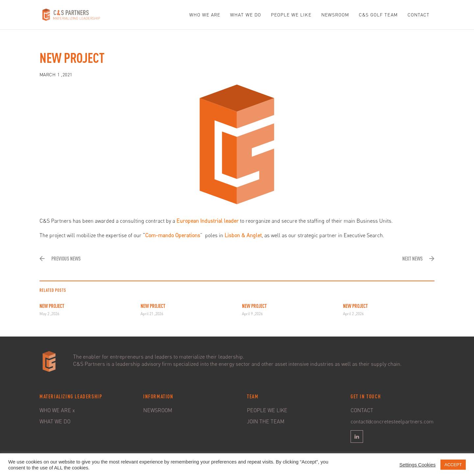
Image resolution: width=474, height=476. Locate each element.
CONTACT (419, 15)
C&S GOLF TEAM (378, 15)
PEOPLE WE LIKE (291, 15)
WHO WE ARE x (57, 410)
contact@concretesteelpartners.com (392, 421)
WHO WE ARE (205, 15)
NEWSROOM (335, 15)
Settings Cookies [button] (417, 465)
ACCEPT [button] (453, 465)
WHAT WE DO (246, 15)
